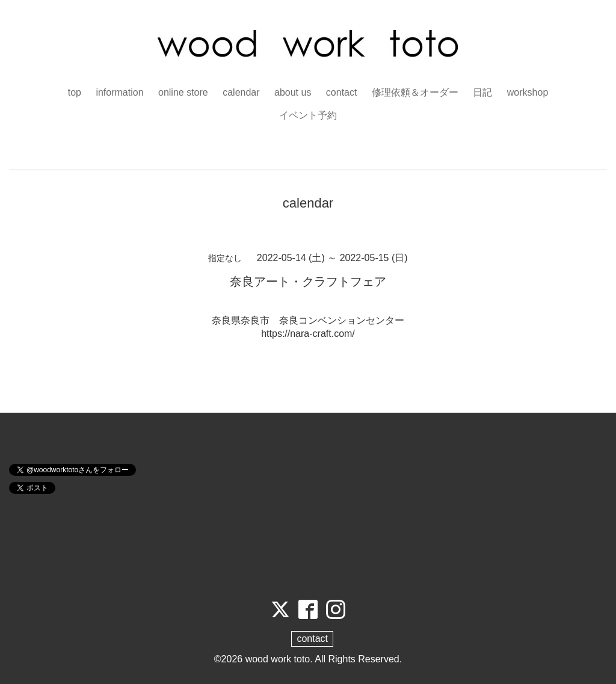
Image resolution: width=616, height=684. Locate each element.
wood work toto (278, 659)
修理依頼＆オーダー (415, 92)
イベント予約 (308, 115)
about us (293, 92)
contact (342, 92)
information (119, 92)
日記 (482, 92)
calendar (241, 92)
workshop (528, 92)
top (75, 92)
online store (183, 92)
